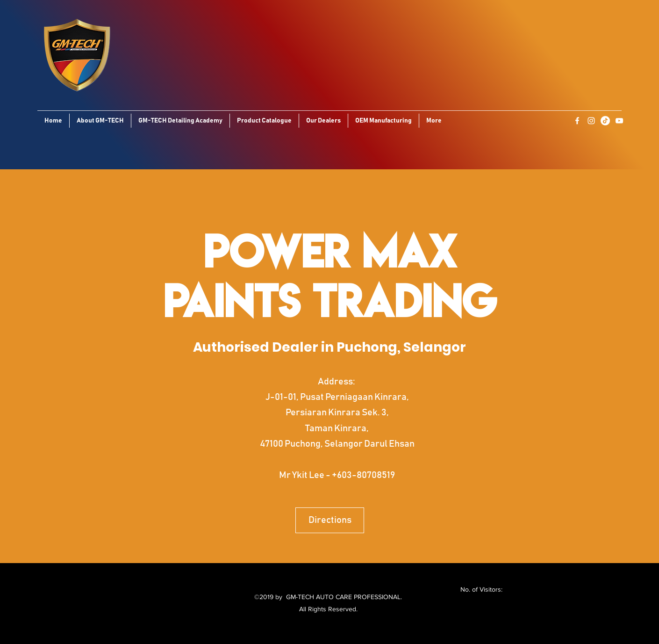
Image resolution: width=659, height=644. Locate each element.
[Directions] (330, 520)
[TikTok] (605, 121)
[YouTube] (619, 121)
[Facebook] (577, 121)
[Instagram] (591, 121)
